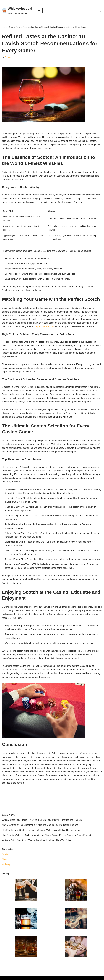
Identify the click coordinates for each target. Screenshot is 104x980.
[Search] (100, 10)
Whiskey (6, 864)
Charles (8, 57)
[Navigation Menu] (39, 11)
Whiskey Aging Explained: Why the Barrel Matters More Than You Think (36, 840)
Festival (6, 854)
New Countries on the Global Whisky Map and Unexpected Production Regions (40, 825)
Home (5, 27)
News (12, 27)
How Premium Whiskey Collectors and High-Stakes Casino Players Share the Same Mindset (46, 835)
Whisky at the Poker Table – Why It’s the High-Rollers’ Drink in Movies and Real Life (42, 820)
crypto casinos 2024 (45, 326)
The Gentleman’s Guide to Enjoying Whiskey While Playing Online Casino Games (41, 830)
